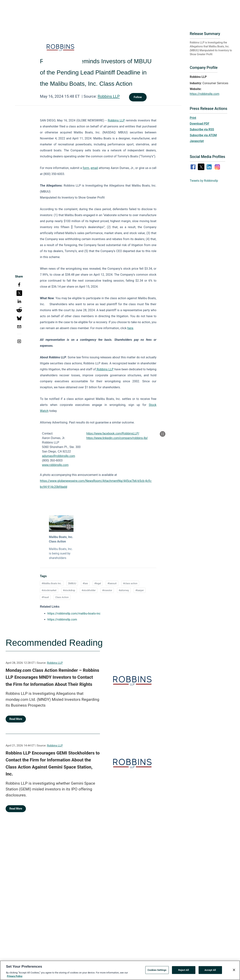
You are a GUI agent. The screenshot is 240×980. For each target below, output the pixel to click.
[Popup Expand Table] (163, 434)
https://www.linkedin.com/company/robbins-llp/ (117, 438)
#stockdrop (69, 590)
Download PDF (200, 124)
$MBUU (72, 583)
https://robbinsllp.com (205, 94)
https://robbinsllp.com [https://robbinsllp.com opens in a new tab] (62, 619)
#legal (98, 583)
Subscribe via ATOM (203, 135)
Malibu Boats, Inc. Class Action (61, 539)
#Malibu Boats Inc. (52, 583)
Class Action (62, 597)
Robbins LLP (109, 96)
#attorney (124, 590)
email (94, 168)
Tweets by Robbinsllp (204, 181)
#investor (107, 590)
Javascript (197, 141)
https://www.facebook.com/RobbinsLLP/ (113, 433)
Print (193, 118)
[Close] (234, 972)
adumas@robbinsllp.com (58, 456)
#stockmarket (49, 590)
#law (85, 583)
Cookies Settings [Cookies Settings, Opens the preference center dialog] (157, 972)
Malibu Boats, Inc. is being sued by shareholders (61, 553)
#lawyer (140, 590)
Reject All (184, 972)
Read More (16, 719)
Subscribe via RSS (202, 129)
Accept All (210, 972)
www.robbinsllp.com (55, 465)
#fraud (45, 597)
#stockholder (89, 590)
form (86, 168)
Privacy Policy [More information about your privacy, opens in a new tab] (15, 978)
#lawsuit (112, 583)
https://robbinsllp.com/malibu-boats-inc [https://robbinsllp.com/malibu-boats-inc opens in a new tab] (74, 614)
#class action (130, 583)
